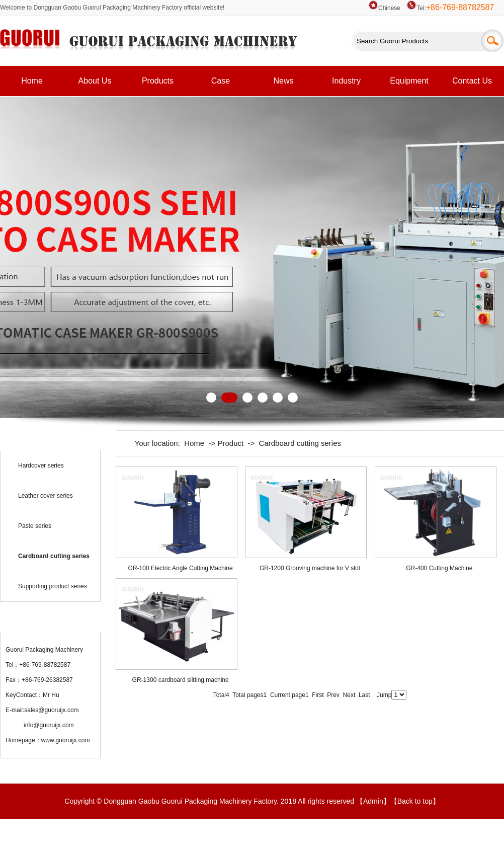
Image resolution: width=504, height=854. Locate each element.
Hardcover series (41, 465)
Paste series (35, 526)
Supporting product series (53, 586)
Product (230, 443)
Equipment (409, 81)
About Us (95, 81)
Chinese (384, 8)
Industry (346, 81)
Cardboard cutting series (300, 443)
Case (221, 81)
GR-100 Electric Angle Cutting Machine (181, 568)
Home (32, 81)
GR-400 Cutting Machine (439, 568)
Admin (373, 801)
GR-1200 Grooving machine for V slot (310, 568)
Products (158, 81)
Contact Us (472, 81)
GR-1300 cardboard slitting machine (181, 680)
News (283, 81)
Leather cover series (46, 496)
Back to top (415, 801)
